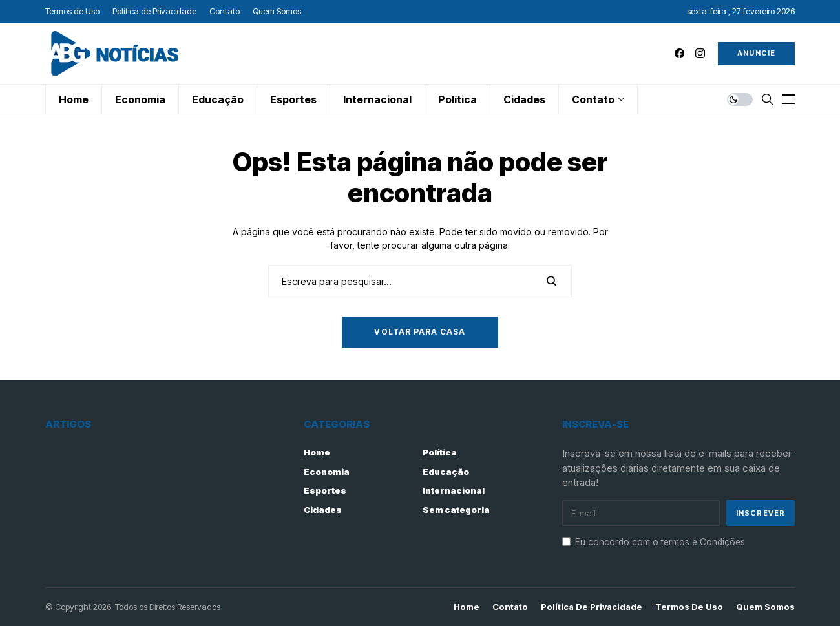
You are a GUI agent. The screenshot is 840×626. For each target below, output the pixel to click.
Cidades (323, 510)
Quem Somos (765, 607)
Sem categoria (456, 510)
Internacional (454, 490)
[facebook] (679, 53)
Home (317, 452)
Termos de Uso (689, 607)
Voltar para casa (420, 332)
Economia (327, 472)
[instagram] (700, 53)
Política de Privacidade (592, 607)
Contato (510, 607)
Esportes (325, 490)
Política (440, 452)
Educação (446, 472)
